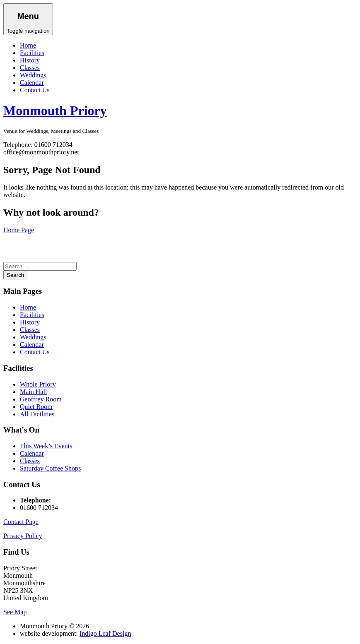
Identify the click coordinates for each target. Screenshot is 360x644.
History (30, 60)
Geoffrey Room (41, 399)
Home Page (19, 230)
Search (15, 275)
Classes (30, 68)
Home (28, 45)
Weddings (33, 75)
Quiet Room (36, 407)
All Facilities (37, 414)
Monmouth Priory (55, 111)
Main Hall (33, 392)
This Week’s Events (46, 446)
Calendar (32, 83)
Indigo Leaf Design (105, 633)
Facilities (32, 53)
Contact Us (35, 90)
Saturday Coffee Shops (50, 468)
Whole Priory (38, 384)
